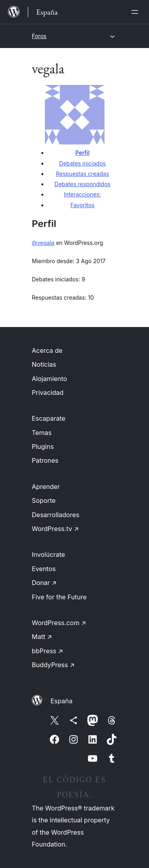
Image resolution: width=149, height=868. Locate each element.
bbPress (47, 651)
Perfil (83, 153)
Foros (39, 36)
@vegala (43, 243)
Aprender (46, 487)
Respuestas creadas (83, 174)
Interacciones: (82, 194)
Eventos (44, 569)
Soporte (44, 500)
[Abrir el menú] (136, 12)
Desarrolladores (56, 515)
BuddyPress (53, 665)
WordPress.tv (55, 529)
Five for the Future (59, 597)
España (61, 701)
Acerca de (47, 350)
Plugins (43, 447)
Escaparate (49, 418)
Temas (42, 433)
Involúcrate (48, 554)
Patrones (45, 460)
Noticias (44, 364)
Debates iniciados (82, 163)
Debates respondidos (82, 184)
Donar (44, 583)
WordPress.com (59, 623)
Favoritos (82, 205)
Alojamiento (49, 379)
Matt (42, 637)
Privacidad (48, 393)
